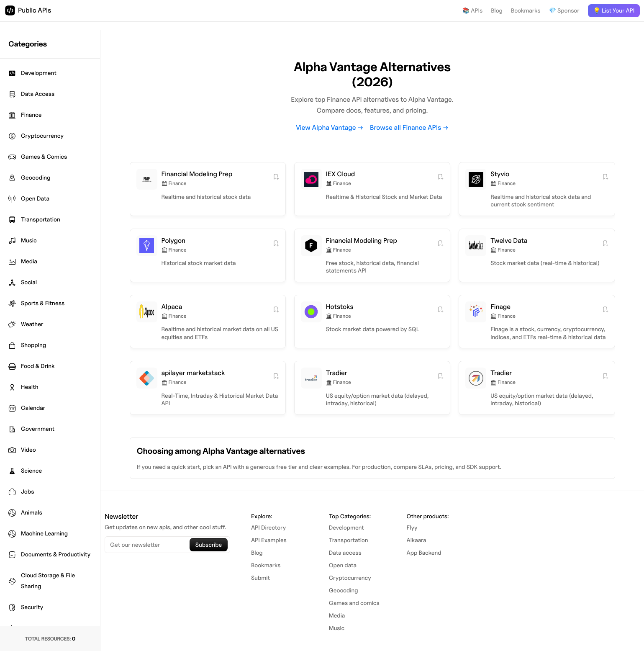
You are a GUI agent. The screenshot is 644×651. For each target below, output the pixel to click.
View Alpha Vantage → (330, 127)
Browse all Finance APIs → (409, 127)
